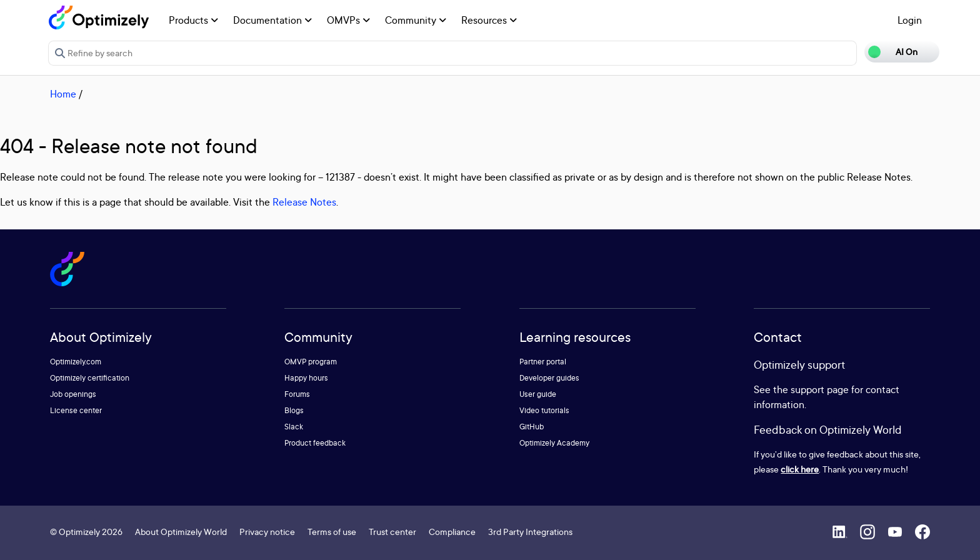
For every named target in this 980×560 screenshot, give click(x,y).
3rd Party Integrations (530, 532)
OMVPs (348, 20)
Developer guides (549, 378)
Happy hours (306, 378)
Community (416, 20)
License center (76, 410)
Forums (297, 394)
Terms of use (332, 532)
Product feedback (315, 443)
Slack (294, 427)
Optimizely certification (90, 378)
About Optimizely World (181, 532)
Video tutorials (544, 410)
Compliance (452, 532)
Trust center (392, 532)
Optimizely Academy (554, 443)
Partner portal (543, 362)
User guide (538, 394)
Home (63, 94)
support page (820, 389)
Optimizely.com (76, 362)
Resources (489, 20)
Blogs (294, 410)
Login (910, 20)
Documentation (272, 20)
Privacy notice (267, 532)
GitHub (532, 427)
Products (193, 20)
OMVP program (311, 362)
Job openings (73, 394)
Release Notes (304, 202)
